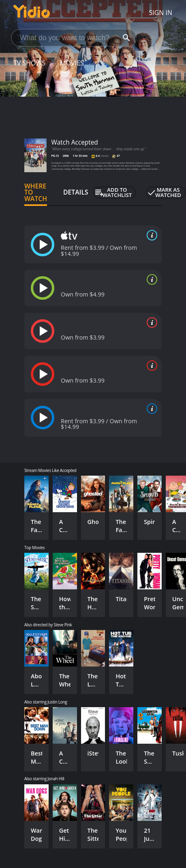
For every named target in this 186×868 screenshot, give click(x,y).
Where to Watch (36, 193)
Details (76, 192)
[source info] (150, 235)
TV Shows (29, 63)
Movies (72, 63)
